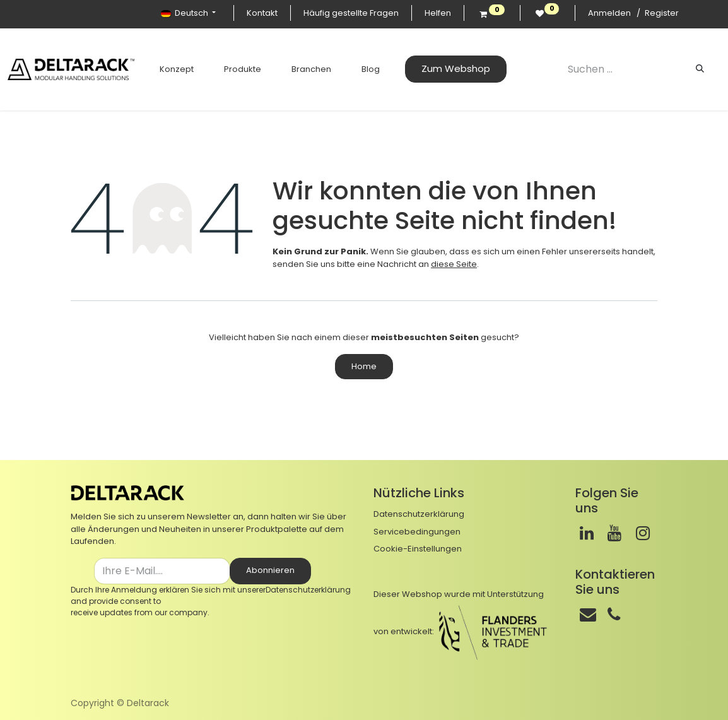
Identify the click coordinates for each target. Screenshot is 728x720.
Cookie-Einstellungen (418, 549)
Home (364, 366)
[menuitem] (168, 69)
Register (662, 13)
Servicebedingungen (417, 532)
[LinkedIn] (587, 533)
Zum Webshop (448, 68)
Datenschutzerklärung (308, 590)
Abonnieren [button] (270, 570)
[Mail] (588, 615)
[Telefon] (614, 615)
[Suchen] (700, 69)
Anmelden (609, 13)
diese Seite (454, 264)
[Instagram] (643, 533)
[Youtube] (614, 533)
